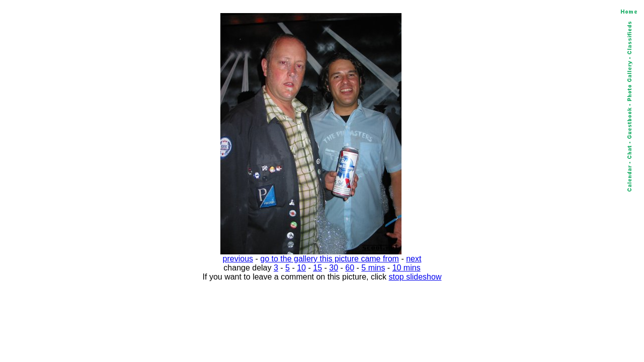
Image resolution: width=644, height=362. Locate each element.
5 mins (373, 268)
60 (350, 268)
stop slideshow (415, 277)
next (414, 259)
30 (334, 268)
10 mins (407, 268)
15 (317, 268)
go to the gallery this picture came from (330, 259)
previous (238, 259)
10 (301, 268)
